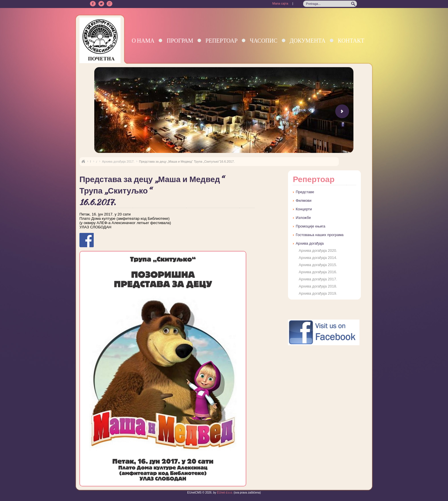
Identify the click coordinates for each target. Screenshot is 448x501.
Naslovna (83, 161)
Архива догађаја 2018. (318, 286)
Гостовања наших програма (320, 235)
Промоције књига (311, 226)
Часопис (263, 40)
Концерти (304, 209)
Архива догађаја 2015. (318, 265)
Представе (305, 192)
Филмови (304, 200)
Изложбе (303, 218)
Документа (308, 40)
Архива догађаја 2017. (118, 161)
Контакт (351, 40)
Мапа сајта (280, 3)
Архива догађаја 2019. (318, 293)
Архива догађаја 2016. (318, 272)
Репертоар (221, 40)
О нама (143, 40)
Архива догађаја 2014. (318, 258)
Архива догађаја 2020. (318, 250)
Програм (180, 40)
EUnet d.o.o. (225, 493)
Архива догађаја (310, 243)
